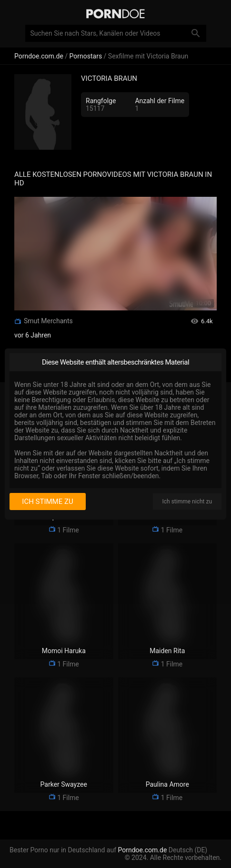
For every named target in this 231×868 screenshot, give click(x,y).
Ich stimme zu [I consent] (47, 502)
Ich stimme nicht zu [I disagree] (187, 502)
